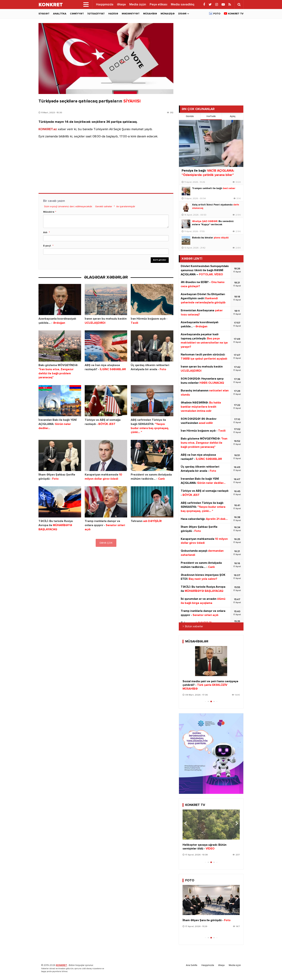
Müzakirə (49, 212)
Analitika (60, 14)
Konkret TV (236, 14)
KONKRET (62, 965)
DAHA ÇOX (106, 543)
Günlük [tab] (190, 116)
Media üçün (138, 5)
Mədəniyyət (131, 14)
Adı (45, 232)
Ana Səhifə (192, 965)
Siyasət (44, 14)
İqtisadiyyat (96, 14)
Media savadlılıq (183, 5)
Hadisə (113, 14)
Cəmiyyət (77, 14)
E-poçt (47, 246)
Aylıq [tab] (233, 116)
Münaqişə (168, 14)
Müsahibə (150, 14)
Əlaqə (121, 5)
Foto (217, 14)
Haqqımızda (105, 5)
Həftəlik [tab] (211, 116)
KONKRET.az (48, 129)
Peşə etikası (158, 5)
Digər (182, 14)
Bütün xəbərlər (194, 627)
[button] (236, 660)
